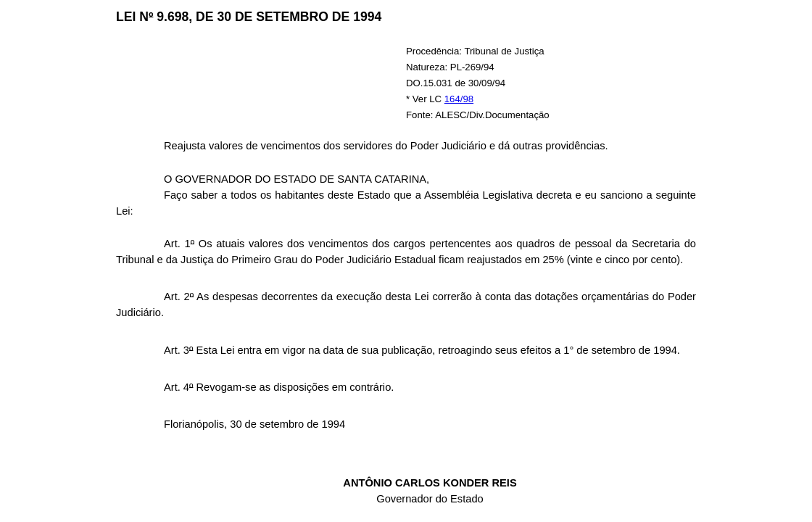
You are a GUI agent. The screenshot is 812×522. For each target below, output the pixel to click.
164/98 (459, 99)
